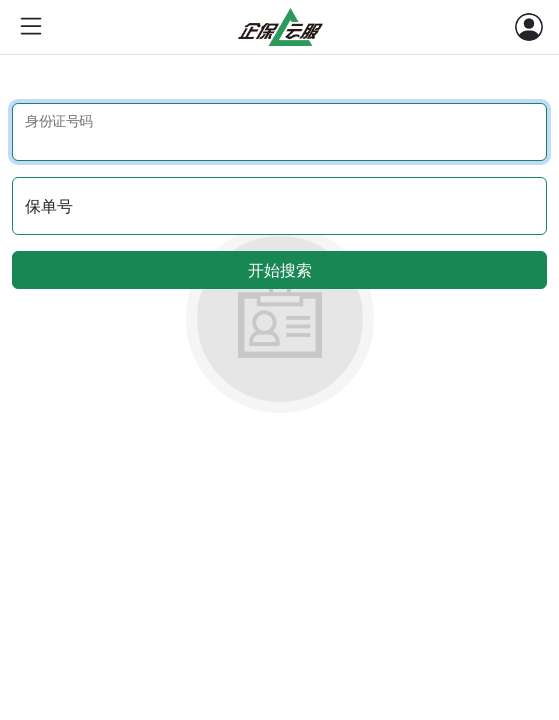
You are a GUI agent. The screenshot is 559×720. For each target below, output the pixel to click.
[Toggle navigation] (529, 27)
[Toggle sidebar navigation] (31, 27)
